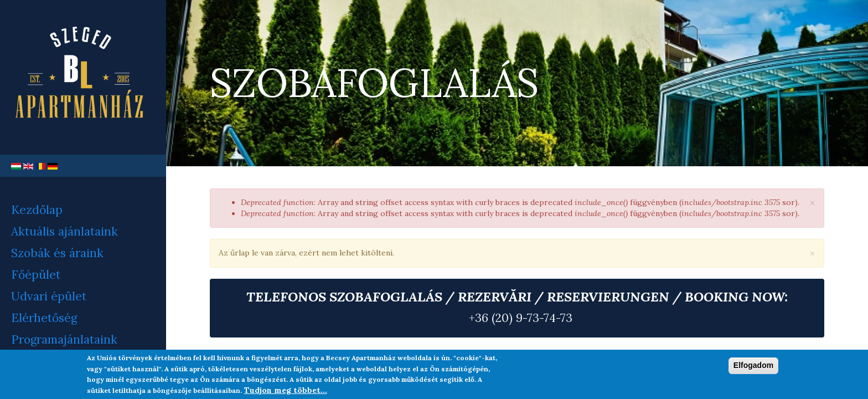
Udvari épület (49, 296)
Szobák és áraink (57, 253)
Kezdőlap (37, 210)
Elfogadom (753, 365)
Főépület (36, 275)
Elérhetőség (44, 318)
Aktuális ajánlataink (64, 231)
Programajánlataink (64, 339)
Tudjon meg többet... (286, 390)
